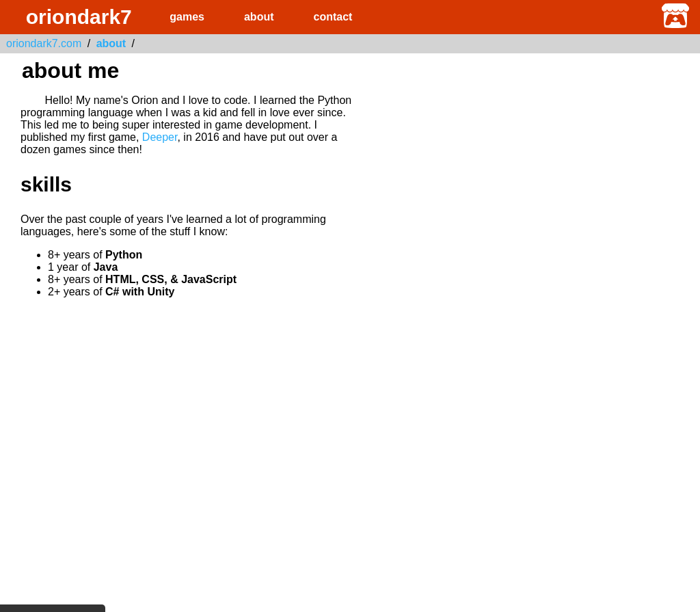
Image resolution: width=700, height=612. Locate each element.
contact (333, 17)
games (187, 17)
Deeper (160, 137)
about (259, 17)
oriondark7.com (44, 43)
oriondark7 (79, 17)
